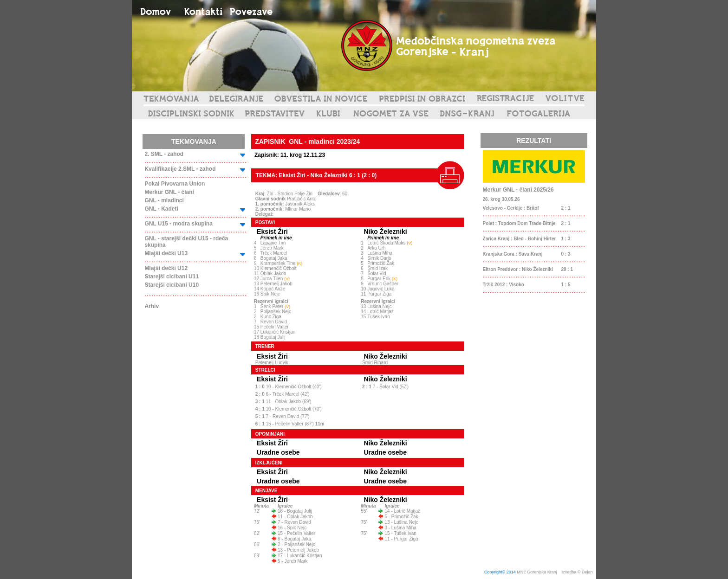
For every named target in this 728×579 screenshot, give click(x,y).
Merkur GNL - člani (169, 192)
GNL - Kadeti (161, 209)
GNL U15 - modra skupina (178, 224)
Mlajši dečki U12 (166, 268)
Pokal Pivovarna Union (175, 184)
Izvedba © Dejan (578, 572)
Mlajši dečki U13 (166, 253)
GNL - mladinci (164, 200)
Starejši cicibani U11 (172, 277)
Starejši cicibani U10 (172, 285)
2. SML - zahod (164, 154)
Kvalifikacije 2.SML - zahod (180, 169)
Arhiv (152, 306)
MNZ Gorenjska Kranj (537, 572)
